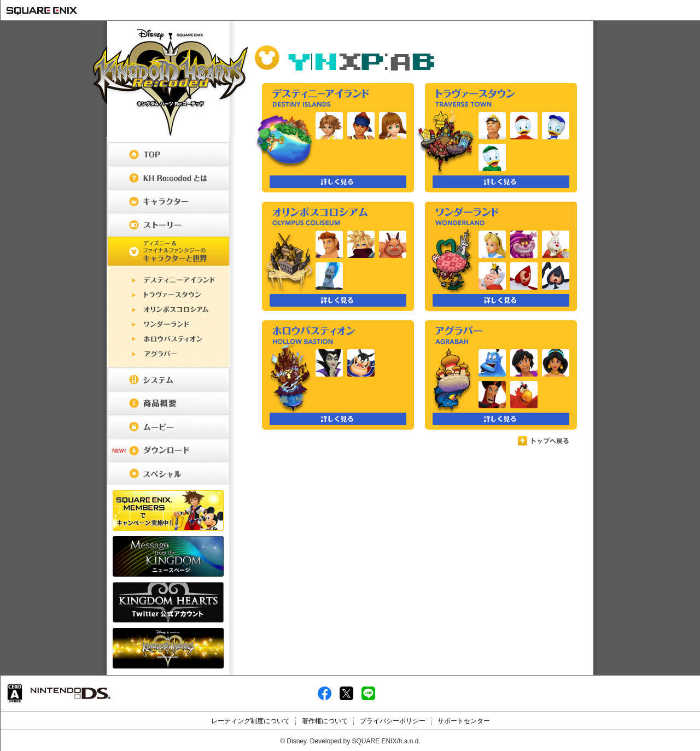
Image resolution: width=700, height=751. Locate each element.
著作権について (325, 721)
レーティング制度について (250, 721)
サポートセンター (464, 721)
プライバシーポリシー (393, 721)
